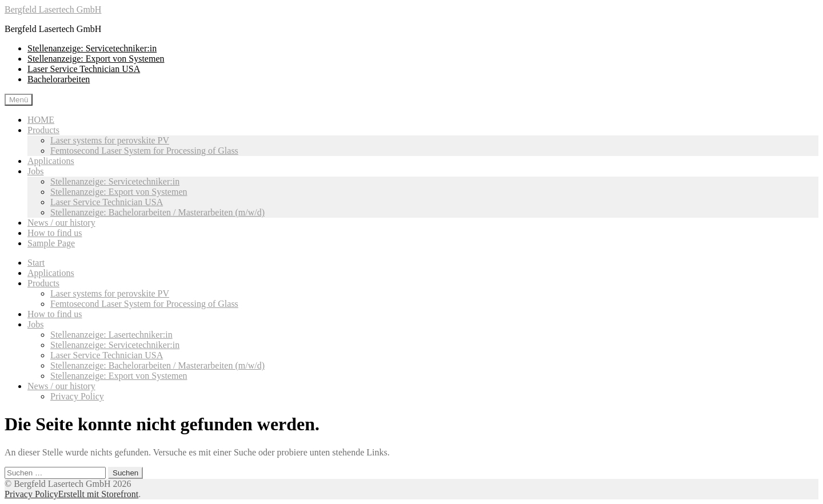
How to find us (55, 233)
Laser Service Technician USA (84, 69)
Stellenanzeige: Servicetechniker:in (92, 48)
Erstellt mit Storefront (98, 494)
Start (36, 263)
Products (43, 130)
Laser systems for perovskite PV (110, 140)
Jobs (35, 171)
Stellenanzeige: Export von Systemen (96, 59)
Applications (51, 161)
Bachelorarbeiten (59, 79)
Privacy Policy (77, 396)
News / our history (61, 223)
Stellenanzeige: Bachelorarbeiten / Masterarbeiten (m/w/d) (157, 212)
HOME (41, 120)
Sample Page (51, 243)
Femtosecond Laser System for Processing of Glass (144, 151)
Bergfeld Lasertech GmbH (53, 9)
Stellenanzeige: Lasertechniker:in (111, 335)
